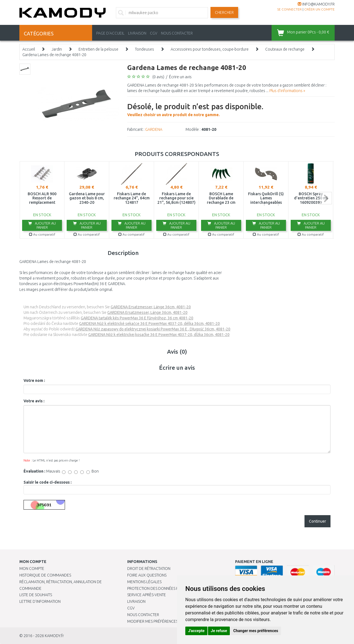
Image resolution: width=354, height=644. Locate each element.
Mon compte (32, 569)
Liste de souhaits (36, 595)
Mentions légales (144, 582)
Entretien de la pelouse (98, 49)
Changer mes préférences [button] (256, 631)
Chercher (224, 12)
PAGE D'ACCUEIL (110, 33)
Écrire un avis (180, 77)
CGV (154, 33)
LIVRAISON (137, 33)
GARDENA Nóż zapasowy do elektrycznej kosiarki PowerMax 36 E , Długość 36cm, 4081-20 (153, 329)
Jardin (57, 49)
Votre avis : (34, 401)
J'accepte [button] (196, 631)
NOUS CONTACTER (177, 33)
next (326, 198)
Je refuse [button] (219, 631)
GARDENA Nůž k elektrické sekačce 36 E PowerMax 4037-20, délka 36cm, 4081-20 (149, 324)
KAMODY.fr (54, 636)
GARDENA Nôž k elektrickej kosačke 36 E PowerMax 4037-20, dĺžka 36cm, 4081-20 (159, 335)
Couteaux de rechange (285, 49)
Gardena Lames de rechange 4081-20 (54, 55)
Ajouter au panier (42, 225)
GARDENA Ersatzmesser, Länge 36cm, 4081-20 (151, 307)
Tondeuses (145, 49)
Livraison (136, 601)
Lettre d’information (40, 601)
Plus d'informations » (287, 91)
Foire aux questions (147, 575)
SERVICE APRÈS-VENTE (147, 595)
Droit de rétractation (149, 569)
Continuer (317, 521)
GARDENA (154, 129)
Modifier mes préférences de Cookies (164, 621)
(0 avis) (158, 77)
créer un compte (319, 9)
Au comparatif (42, 234)
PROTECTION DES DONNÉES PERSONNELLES (165, 588)
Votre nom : (34, 380)
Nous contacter (143, 615)
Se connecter (289, 9)
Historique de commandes (45, 575)
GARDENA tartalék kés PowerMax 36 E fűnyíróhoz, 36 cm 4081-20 (137, 318)
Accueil (29, 49)
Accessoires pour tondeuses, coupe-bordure (210, 49)
